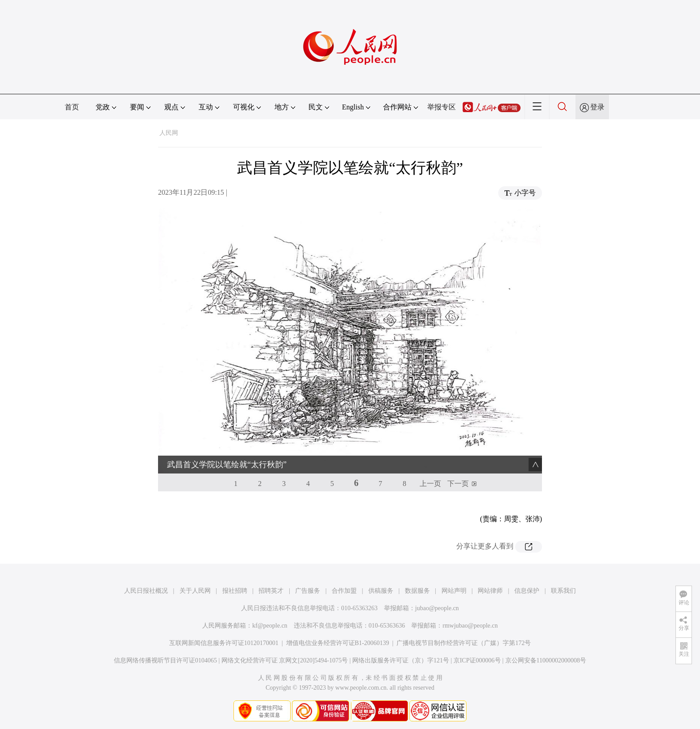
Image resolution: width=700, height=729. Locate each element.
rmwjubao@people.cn (470, 626)
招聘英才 (271, 591)
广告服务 (308, 591)
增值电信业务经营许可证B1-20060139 (338, 643)
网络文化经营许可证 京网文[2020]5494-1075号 (285, 660)
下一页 (458, 484)
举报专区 (442, 107)
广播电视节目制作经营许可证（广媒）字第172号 (464, 643)
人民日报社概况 (146, 591)
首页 (72, 107)
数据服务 (417, 591)
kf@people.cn (270, 626)
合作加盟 (344, 591)
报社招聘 (235, 591)
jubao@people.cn (437, 608)
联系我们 (563, 591)
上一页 (430, 484)
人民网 (169, 133)
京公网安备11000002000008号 (546, 660)
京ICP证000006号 (477, 660)
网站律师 (490, 591)
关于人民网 (195, 591)
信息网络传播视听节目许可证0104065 (165, 660)
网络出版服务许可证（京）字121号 (401, 660)
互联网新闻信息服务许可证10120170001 (224, 643)
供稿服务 (381, 591)
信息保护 (527, 591)
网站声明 (454, 591)
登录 (597, 107)
